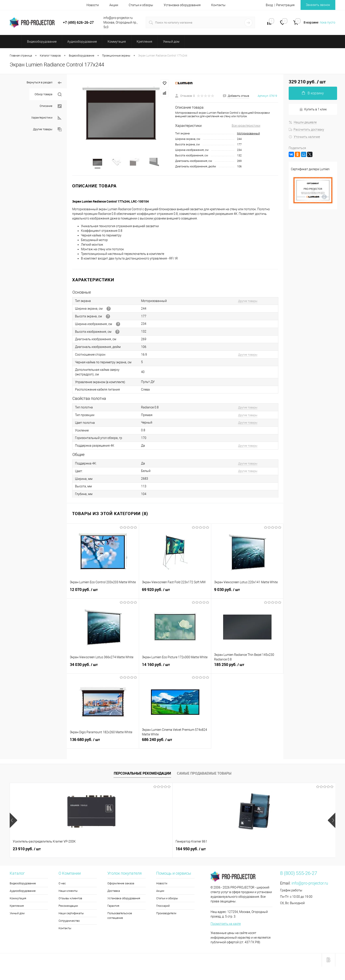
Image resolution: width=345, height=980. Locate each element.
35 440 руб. (222, 850)
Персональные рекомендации (142, 775)
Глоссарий (163, 907)
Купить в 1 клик (313, 109)
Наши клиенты (68, 892)
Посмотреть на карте (226, 925)
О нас (62, 885)
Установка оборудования (182, 5)
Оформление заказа (121, 885)
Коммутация (18, 900)
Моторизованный (248, 133)
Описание (51, 106)
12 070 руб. (103, 593)
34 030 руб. (103, 668)
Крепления (17, 907)
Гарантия (113, 907)
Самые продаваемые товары (204, 775)
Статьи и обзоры (141, 5)
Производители (166, 915)
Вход (269, 5)
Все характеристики (246, 126)
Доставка (114, 892)
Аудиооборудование (23, 892)
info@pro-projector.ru (310, 884)
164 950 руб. (93, 850)
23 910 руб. (27, 850)
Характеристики (46, 118)
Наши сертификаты (71, 915)
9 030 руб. (247, 593)
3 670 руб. (286, 850)
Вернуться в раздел (44, 83)
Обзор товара (48, 94)
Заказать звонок (318, 5)
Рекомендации (68, 907)
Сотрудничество (69, 922)
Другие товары (47, 129)
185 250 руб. (247, 668)
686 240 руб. (175, 743)
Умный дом (17, 915)
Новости (93, 5)
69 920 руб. (175, 593)
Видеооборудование (23, 885)
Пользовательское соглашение (120, 917)
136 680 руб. (103, 743)
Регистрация (285, 5)
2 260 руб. (156, 850)
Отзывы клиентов (70, 900)
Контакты (218, 5)
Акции (114, 5)
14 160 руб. (175, 668)
